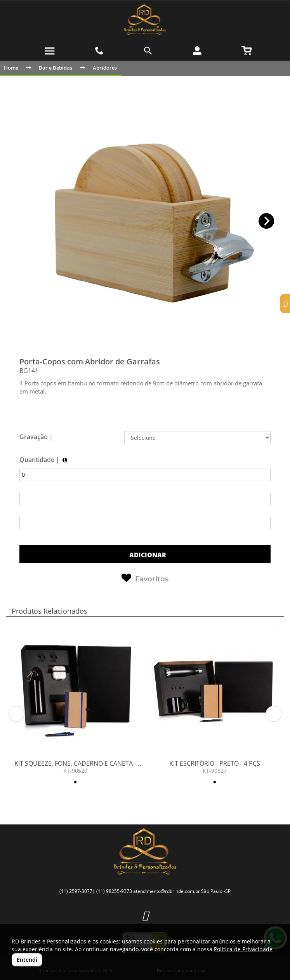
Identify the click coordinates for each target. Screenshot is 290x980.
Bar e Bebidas (56, 68)
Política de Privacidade (243, 949)
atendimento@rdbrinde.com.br (167, 891)
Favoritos (145, 578)
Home (11, 68)
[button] (267, 221)
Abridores (105, 68)
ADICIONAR (147, 555)
